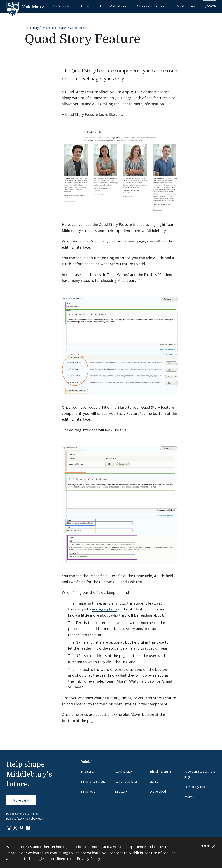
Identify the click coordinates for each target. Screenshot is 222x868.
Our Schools (101, 6)
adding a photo (105, 609)
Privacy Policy (89, 859)
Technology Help (195, 787)
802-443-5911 (34, 814)
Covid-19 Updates (126, 781)
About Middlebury (136, 6)
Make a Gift (21, 800)
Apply (117, 6)
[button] (209, 6)
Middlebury (32, 28)
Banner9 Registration (94, 781)
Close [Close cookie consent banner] (208, 846)
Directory (121, 791)
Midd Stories (190, 6)
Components (78, 28)
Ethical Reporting (160, 772)
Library (154, 781)
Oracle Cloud (158, 791)
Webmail (190, 797)
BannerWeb (88, 791)
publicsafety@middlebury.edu (25, 818)
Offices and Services (165, 6)
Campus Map (123, 772)
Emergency (87, 772)
